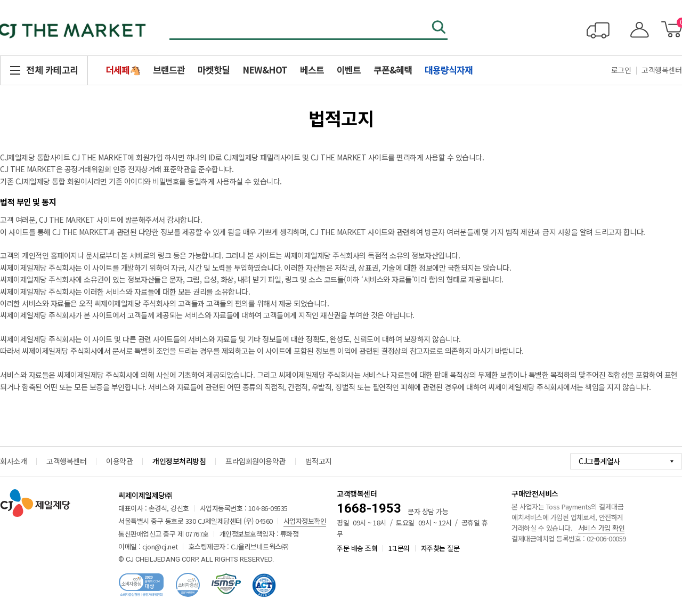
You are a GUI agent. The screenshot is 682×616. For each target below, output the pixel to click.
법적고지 (319, 461)
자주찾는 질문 (440, 548)
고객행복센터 (66, 461)
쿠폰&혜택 (393, 70)
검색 (440, 28)
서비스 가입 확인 (602, 528)
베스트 (312, 70)
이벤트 (349, 70)
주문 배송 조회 (357, 548)
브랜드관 (169, 70)
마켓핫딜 (214, 70)
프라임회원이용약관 (255, 461)
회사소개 (13, 461)
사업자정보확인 (305, 521)
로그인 (621, 70)
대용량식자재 (449, 70)
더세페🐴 (123, 70)
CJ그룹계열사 (599, 461)
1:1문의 (399, 548)
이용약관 (119, 461)
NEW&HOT (265, 70)
